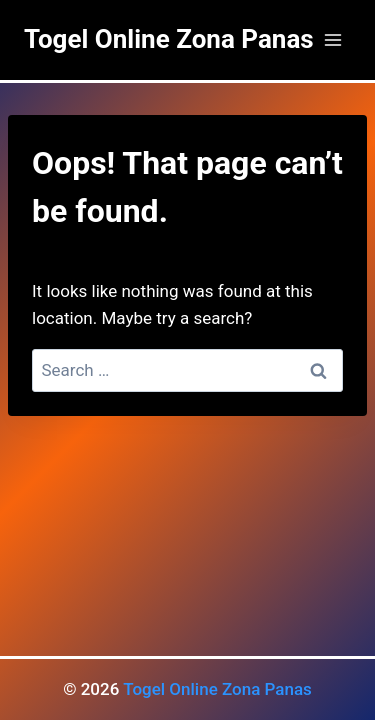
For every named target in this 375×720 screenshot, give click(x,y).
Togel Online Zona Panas (217, 689)
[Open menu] (332, 39)
